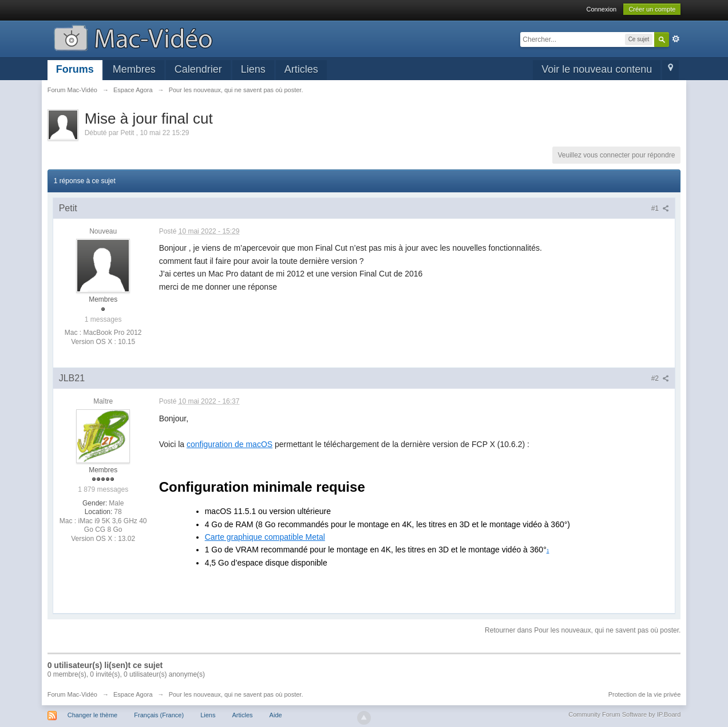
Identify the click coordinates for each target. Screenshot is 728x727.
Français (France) (159, 715)
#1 (660, 208)
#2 (660, 378)
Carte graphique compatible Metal (265, 537)
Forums (75, 69)
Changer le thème (92, 715)
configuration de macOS (230, 444)
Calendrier (198, 69)
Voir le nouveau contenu (597, 69)
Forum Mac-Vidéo (72, 694)
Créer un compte (652, 9)
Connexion (602, 9)
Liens (253, 69)
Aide (276, 715)
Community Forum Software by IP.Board (624, 714)
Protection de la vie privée (645, 694)
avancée (676, 39)
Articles (301, 69)
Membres (134, 69)
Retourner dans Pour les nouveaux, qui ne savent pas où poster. (583, 630)
